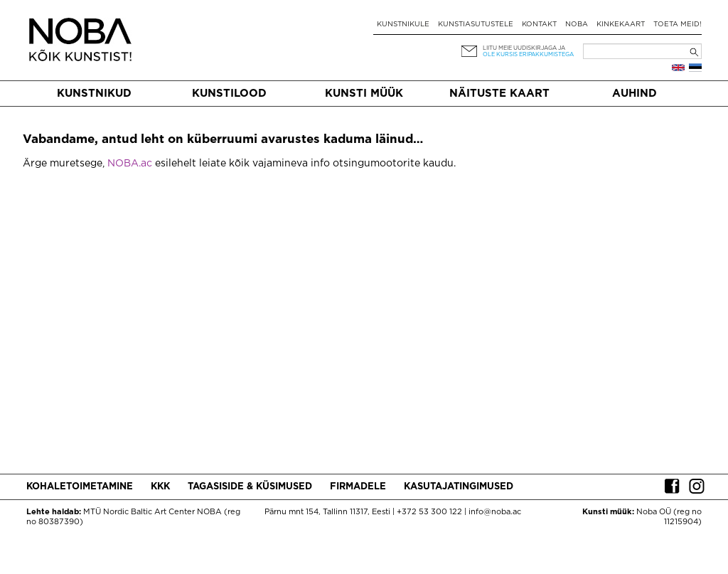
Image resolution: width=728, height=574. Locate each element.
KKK (160, 487)
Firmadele (358, 487)
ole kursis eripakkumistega (528, 54)
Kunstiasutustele (476, 25)
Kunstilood (229, 94)
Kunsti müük (364, 94)
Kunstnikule (403, 25)
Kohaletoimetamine (80, 487)
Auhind (635, 94)
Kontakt (539, 25)
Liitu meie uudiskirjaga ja (524, 48)
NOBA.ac (130, 164)
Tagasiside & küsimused (250, 487)
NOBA (577, 25)
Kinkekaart (621, 25)
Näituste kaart (499, 94)
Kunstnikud (94, 94)
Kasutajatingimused (459, 487)
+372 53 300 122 (429, 512)
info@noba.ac (495, 512)
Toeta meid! (678, 25)
